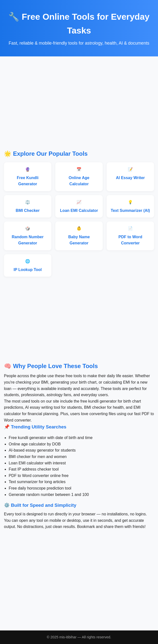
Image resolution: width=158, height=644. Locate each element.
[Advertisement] (79, 107)
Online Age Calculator (79, 181)
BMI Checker (28, 211)
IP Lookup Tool (28, 270)
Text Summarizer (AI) (130, 211)
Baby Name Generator (79, 240)
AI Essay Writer (130, 178)
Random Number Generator (28, 240)
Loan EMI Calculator (79, 211)
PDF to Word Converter (130, 240)
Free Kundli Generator (28, 181)
